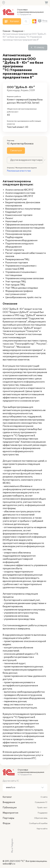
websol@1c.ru (9, 864)
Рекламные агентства (19, 171)
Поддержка (42, 813)
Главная (6, 31)
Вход (45, 21)
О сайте (44, 797)
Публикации (10, 808)
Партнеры (8, 818)
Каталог (7, 797)
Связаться (16, 151)
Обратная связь (41, 818)
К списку (39, 47)
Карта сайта (42, 829)
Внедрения (18, 31)
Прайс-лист (42, 808)
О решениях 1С (41, 802)
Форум (6, 823)
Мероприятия (10, 813)
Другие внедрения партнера (26, 160)
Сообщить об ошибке (38, 823)
